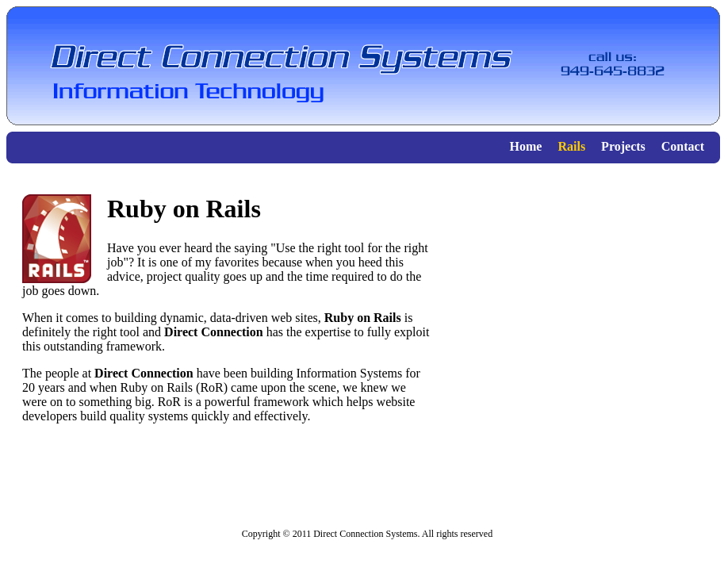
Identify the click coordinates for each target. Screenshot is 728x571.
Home (526, 146)
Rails (571, 146)
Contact (683, 146)
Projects (623, 146)
